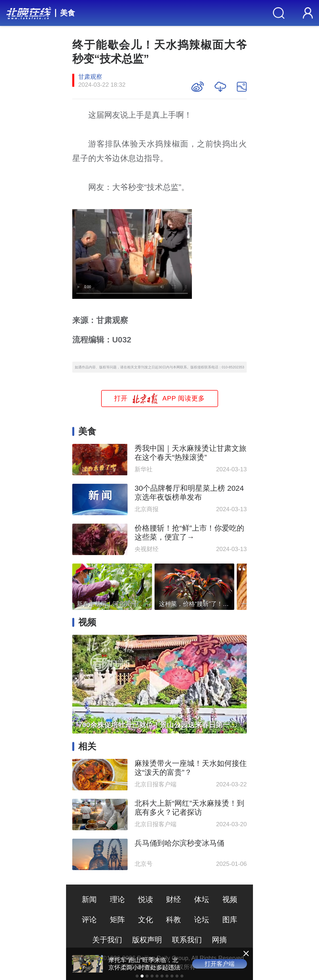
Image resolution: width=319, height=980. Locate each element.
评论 (89, 920)
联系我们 (187, 940)
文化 (146, 920)
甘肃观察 (90, 77)
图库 (230, 920)
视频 (230, 899)
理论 (117, 899)
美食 (68, 13)
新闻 (89, 899)
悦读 (146, 899)
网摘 (219, 940)
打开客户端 (220, 964)
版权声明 (147, 940)
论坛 (202, 920)
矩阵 (117, 920)
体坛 (202, 899)
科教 (173, 920)
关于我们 (107, 940)
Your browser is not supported (132, 254)
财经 (173, 899)
